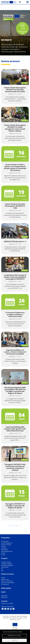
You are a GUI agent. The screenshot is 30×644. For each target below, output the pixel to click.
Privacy (3, 553)
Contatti (4, 601)
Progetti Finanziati (6, 562)
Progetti (4, 558)
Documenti (4, 548)
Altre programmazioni (7, 551)
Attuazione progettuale (7, 565)
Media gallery (6, 588)
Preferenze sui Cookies (7, 603)
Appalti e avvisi (5, 579)
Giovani (3, 555)
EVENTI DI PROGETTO (7, 581)
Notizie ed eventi (7, 574)
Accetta (14, 640)
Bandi (3, 592)
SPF (2, 569)
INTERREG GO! (5, 584)
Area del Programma (7, 543)
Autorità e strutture (6, 545)
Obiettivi (3, 546)
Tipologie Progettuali (7, 564)
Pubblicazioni (5, 550)
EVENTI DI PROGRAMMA (8, 583)
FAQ (2, 570)
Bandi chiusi (4, 597)
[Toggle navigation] (28, 2)
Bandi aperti (4, 596)
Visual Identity (5, 567)
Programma (6, 538)
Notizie (3, 578)
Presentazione (5, 541)
